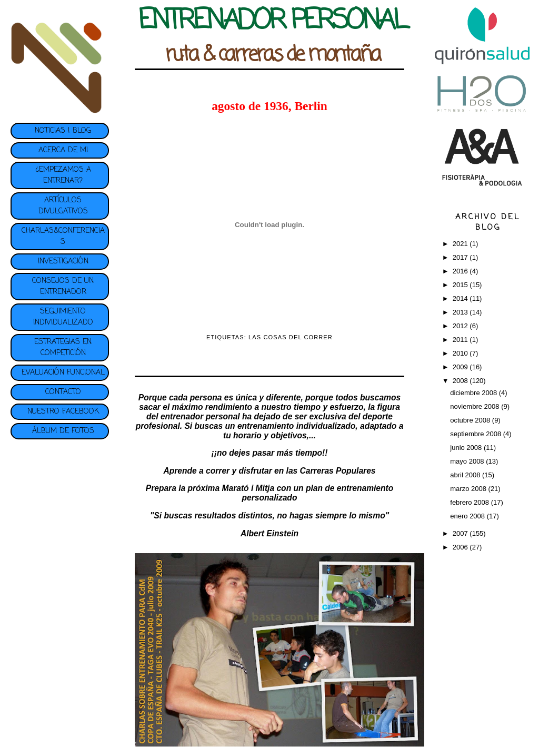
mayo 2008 (468, 461)
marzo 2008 (469, 489)
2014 (461, 298)
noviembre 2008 (476, 406)
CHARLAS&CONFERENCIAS (63, 237)
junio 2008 (467, 448)
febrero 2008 (470, 502)
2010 (461, 353)
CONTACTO (63, 392)
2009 (461, 367)
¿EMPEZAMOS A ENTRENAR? (63, 175)
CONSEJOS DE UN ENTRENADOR (63, 287)
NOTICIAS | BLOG (63, 131)
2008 (461, 381)
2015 (461, 285)
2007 (461, 533)
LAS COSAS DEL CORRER (291, 337)
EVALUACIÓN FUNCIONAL (63, 373)
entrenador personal (200, 416)
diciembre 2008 (475, 393)
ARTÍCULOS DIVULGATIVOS (63, 206)
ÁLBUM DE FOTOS (63, 431)
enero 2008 (468, 516)
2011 (461, 340)
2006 (461, 547)
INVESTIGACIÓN (63, 262)
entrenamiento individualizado (296, 426)
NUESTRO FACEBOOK (63, 412)
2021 (461, 244)
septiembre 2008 (476, 434)
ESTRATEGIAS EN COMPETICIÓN (63, 348)
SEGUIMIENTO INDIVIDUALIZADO (63, 317)
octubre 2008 (471, 420)
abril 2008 (466, 475)
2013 (461, 312)
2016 (461, 271)
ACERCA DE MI (63, 150)
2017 (461, 257)
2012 (461, 326)
